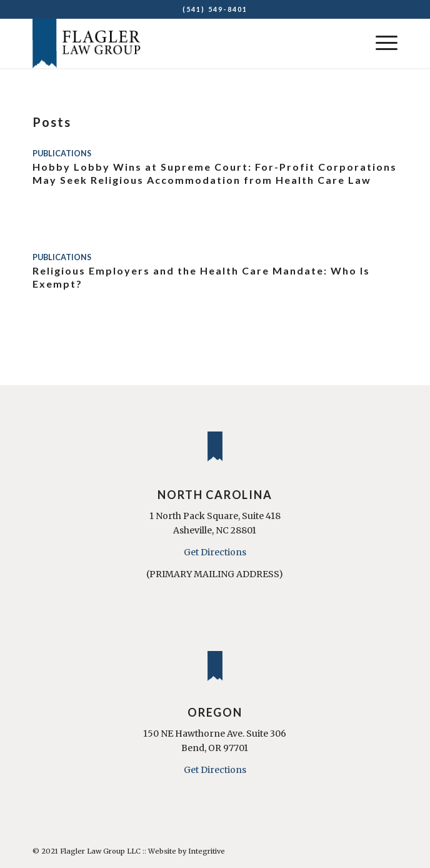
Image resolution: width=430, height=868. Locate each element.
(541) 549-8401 (215, 9)
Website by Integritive (187, 851)
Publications (62, 154)
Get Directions (215, 552)
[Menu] (380, 43)
